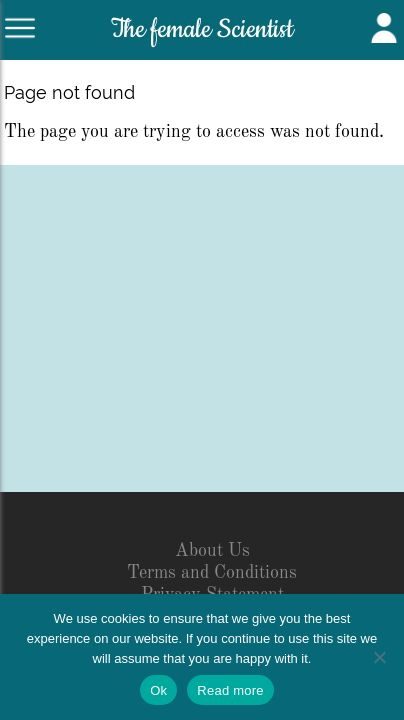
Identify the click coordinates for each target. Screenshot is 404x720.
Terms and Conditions (212, 573)
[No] (379, 657)
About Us (212, 551)
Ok (158, 690)
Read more (230, 690)
